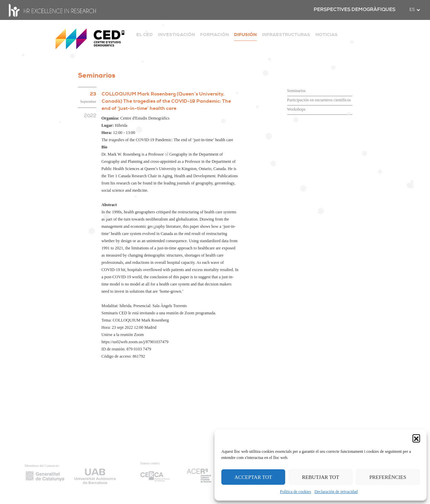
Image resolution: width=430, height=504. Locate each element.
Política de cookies (296, 492)
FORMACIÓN (214, 35)
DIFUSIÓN (245, 35)
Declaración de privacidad (336, 492)
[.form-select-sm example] (415, 10)
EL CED (144, 35)
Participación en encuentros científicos (319, 100)
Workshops (297, 109)
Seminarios (297, 91)
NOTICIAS (327, 35)
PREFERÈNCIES (388, 477)
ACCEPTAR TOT (253, 477)
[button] (416, 438)
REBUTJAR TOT (321, 477)
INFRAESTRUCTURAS (286, 35)
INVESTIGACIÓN (176, 35)
